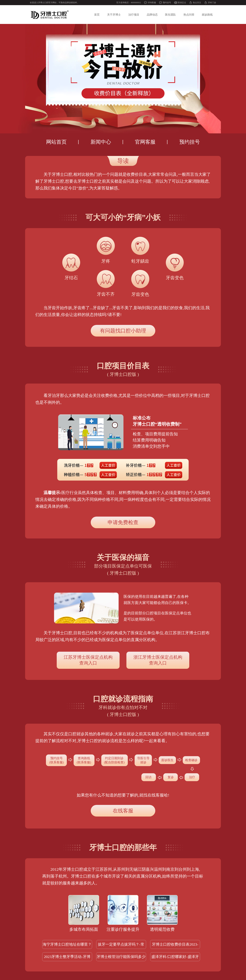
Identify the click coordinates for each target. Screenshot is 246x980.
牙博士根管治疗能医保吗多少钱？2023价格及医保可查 (121, 958)
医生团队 (170, 15)
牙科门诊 (212, 3)
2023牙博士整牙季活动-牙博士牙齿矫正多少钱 (67, 958)
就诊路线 (207, 15)
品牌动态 (152, 15)
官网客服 (145, 142)
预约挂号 (167, 3)
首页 (97, 15)
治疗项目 (134, 15)
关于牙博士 (114, 15)
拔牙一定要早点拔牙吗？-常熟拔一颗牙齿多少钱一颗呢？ (121, 946)
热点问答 (189, 15)
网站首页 (56, 142)
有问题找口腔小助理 (123, 331)
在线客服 (123, 811)
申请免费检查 (123, 522)
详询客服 (152, 3)
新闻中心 (101, 142)
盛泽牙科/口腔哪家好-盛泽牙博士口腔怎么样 (175, 958)
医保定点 (182, 3)
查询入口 (88, 660)
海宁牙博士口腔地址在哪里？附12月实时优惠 (67, 946)
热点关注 (197, 3)
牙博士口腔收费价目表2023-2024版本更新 (175, 946)
